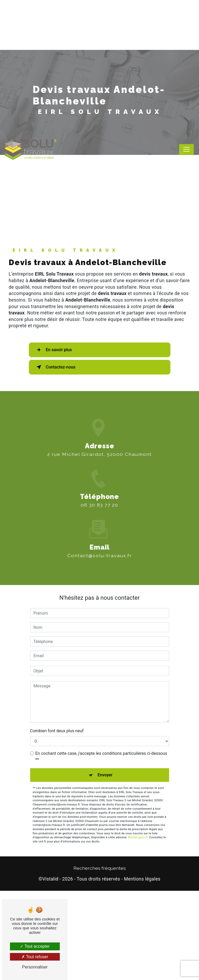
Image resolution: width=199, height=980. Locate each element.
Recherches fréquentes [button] (100, 957)
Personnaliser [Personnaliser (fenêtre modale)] (35, 967)
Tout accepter (35, 946)
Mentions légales (142, 968)
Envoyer (105, 864)
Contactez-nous (55, 457)
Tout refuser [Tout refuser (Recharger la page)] (35, 957)
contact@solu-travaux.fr (100, 637)
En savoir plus (53, 439)
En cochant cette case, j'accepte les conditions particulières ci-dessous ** (101, 846)
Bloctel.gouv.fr (138, 927)
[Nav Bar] (186, 149)
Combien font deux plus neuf (57, 820)
